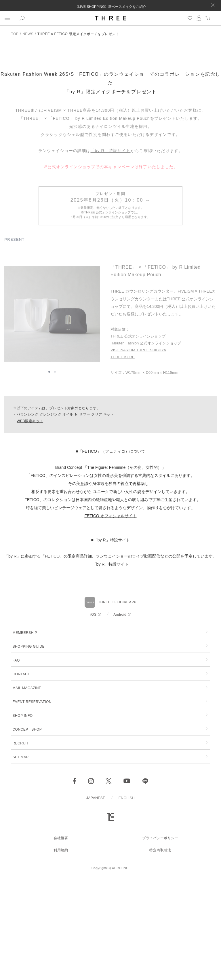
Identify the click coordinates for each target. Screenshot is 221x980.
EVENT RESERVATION (32, 802)
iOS (94, 715)
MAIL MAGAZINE (27, 788)
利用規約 (61, 950)
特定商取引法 (160, 950)
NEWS (28, 34)
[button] (49, 475)
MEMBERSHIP (25, 733)
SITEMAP (20, 857)
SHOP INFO (22, 816)
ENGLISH (127, 898)
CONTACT (21, 774)
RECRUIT (21, 843)
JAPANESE (96, 898)
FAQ (16, 761)
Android (120, 715)
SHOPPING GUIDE (28, 747)
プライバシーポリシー (160, 938)
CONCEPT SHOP (27, 830)
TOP (15, 34)
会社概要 (61, 938)
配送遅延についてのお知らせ (110, 3)
